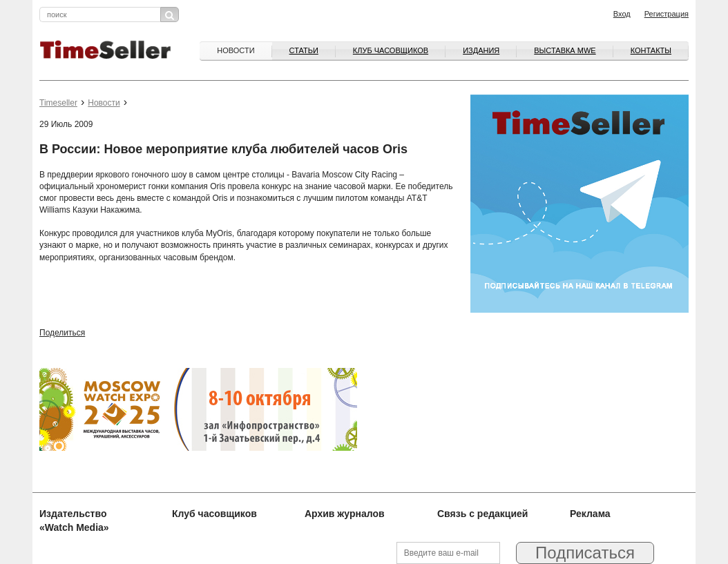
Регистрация (667, 14)
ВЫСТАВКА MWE (565, 50)
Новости (236, 50)
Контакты (651, 50)
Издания (481, 50)
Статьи (304, 50)
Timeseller (58, 103)
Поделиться (62, 333)
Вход (622, 14)
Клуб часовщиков (391, 50)
